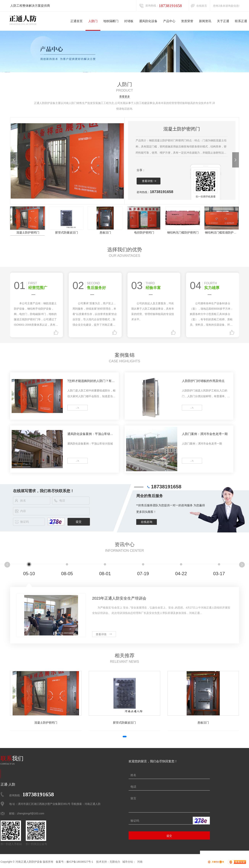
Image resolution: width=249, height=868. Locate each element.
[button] (14, 160)
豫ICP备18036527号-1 (80, 862)
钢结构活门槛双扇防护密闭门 (222, 232)
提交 (169, 836)
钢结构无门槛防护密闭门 (183, 232)
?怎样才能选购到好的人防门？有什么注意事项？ (91, 382)
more (72, 408)
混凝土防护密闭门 (28, 232)
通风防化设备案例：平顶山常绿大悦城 (90, 435)
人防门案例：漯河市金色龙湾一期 (205, 434)
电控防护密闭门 (144, 232)
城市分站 (128, 862)
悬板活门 (105, 232)
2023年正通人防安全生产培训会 (119, 598)
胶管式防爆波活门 (67, 232)
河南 (140, 862)
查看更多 (125, 97)
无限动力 (115, 862)
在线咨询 (147, 522)
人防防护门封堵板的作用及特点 (203, 381)
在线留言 (202, 6)
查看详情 (147, 181)
